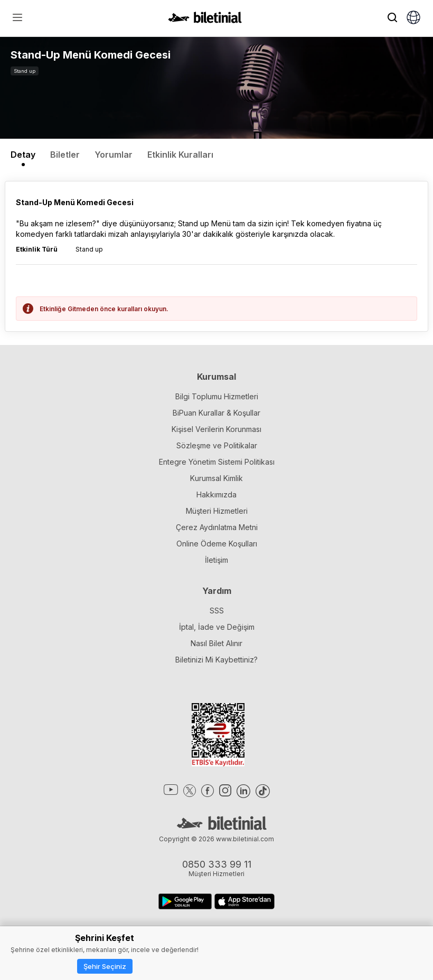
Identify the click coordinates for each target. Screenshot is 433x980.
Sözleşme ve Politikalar (217, 445)
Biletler (65, 155)
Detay (23, 155)
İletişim (216, 560)
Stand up (25, 71)
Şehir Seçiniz (105, 966)
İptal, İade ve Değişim (217, 627)
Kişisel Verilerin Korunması (216, 429)
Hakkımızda (216, 494)
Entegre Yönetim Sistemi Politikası (217, 462)
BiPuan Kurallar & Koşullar (216, 413)
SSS (217, 611)
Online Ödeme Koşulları (217, 544)
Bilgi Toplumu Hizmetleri (217, 396)
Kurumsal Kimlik (216, 478)
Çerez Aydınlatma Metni (217, 527)
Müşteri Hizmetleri (217, 511)
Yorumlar (114, 155)
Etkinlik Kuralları (180, 155)
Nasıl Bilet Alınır (216, 643)
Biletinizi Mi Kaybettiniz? (216, 660)
